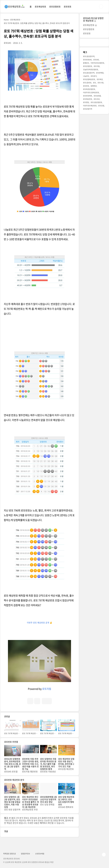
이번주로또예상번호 (90, 106)
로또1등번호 (87, 83)
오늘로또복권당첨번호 (91, 69)
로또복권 (100, 79)
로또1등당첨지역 (89, 56)
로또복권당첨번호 (89, 89)
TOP (104, 855)
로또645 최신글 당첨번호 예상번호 (93, 19)
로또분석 (94, 76)
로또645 (96, 60)
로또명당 (86, 102)
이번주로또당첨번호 (97, 63)
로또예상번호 (40, 7)
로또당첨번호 (55, 7)
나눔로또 (86, 76)
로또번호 (67, 7)
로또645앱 (97, 96)
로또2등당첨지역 (89, 73)
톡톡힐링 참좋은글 (10, 854)
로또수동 (101, 83)
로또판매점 (100, 73)
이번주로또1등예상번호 (91, 92)
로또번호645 (87, 60)
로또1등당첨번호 (96, 102)
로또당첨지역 (88, 109)
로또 (94, 83)
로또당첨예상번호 (89, 79)
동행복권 (94, 86)
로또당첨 (101, 106)
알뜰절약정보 (25, 854)
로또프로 (97, 99)
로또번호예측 (88, 96)
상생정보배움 (40, 854)
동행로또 (86, 63)
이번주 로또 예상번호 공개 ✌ (40, 623)
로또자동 (47, 689)
